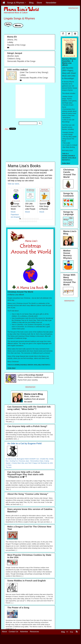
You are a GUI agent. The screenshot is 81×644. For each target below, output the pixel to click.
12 (20, 221)
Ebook (13, 212)
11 (38, 219)
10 (36, 219)
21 (36, 221)
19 (33, 221)
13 (22, 221)
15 (26, 221)
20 (34, 221)
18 (31, 221)
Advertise (24, 632)
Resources (34, 632)
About (4, 632)
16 (27, 221)
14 (24, 221)
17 (29, 221)
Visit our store (13, 184)
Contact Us (13, 632)
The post (9, 467)
